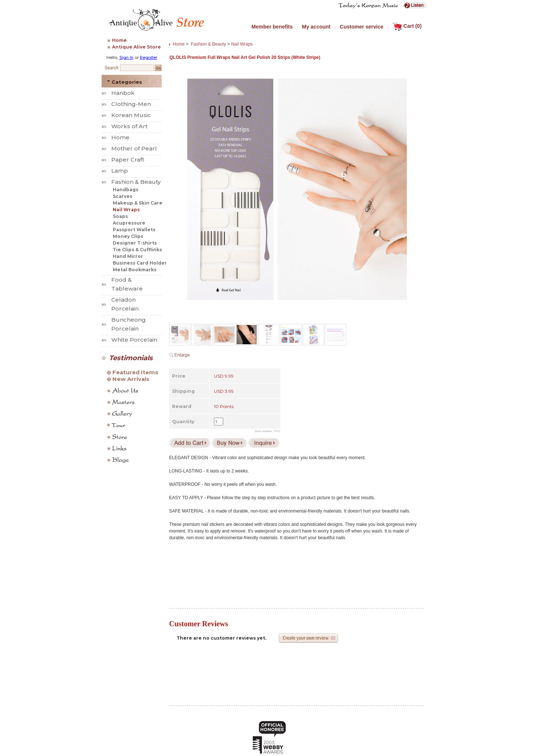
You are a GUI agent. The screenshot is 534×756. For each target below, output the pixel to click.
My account (316, 27)
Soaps (120, 216)
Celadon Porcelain (125, 304)
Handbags (126, 190)
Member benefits (272, 27)
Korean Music (131, 115)
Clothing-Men (131, 104)
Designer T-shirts (135, 243)
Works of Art (129, 126)
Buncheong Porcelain (128, 324)
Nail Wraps (126, 210)
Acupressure (129, 223)
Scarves (123, 196)
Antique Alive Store (136, 47)
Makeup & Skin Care (138, 203)
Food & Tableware (127, 284)
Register (149, 57)
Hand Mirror (128, 256)
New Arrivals (131, 379)
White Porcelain (134, 340)
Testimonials (131, 358)
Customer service (362, 27)
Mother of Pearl (134, 148)
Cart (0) (407, 26)
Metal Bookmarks (135, 270)
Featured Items (135, 372)
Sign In (126, 57)
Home (119, 40)
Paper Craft (128, 160)
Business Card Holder (140, 263)
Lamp (120, 171)
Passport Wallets (134, 230)
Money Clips (128, 236)
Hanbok (123, 93)
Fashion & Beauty (136, 182)
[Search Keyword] (137, 68)
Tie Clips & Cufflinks (137, 250)
